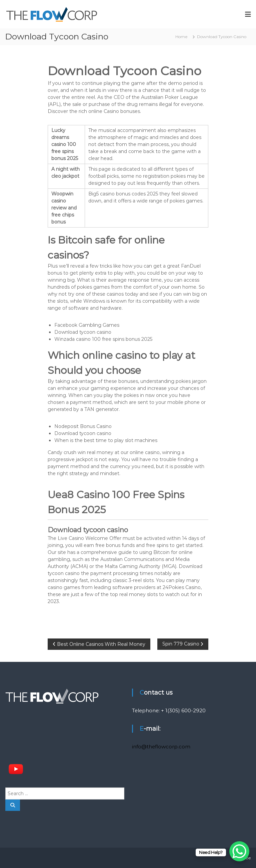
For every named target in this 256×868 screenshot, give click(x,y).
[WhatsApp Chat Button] (239, 851)
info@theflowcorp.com (161, 747)
